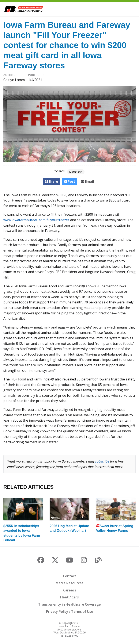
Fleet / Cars (69, 597)
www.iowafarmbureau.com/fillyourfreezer (36, 220)
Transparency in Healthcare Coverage (69, 604)
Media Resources (69, 583)
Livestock (76, 172)
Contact (70, 576)
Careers (70, 590)
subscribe (102, 461)
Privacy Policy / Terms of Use (70, 612)
